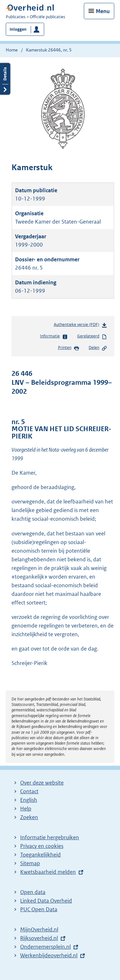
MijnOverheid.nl (39, 929)
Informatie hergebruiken (50, 837)
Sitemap (30, 863)
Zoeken (29, 817)
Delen (98, 348)
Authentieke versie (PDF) (80, 326)
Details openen (5, 79)
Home (12, 50)
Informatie (54, 336)
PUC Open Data (39, 909)
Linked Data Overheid (46, 901)
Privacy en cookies (42, 846)
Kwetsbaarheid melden (48, 872)
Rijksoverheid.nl (39, 938)
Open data (33, 892)
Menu (103, 11)
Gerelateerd (92, 336)
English (29, 800)
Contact (29, 791)
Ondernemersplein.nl (45, 947)
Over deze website (42, 783)
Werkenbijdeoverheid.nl (49, 955)
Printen (69, 348)
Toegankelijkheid (40, 855)
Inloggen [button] (18, 29)
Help (26, 809)
